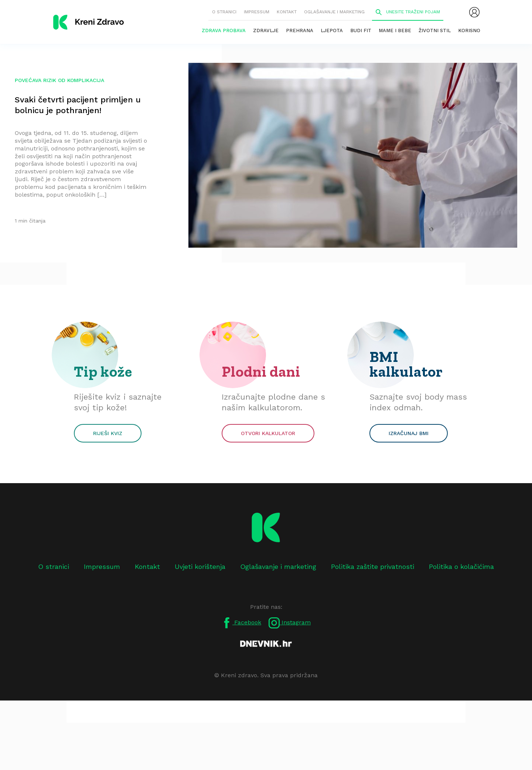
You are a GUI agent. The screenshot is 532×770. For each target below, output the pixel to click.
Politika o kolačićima (461, 567)
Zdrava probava (224, 30)
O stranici (224, 12)
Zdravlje (266, 30)
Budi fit (361, 30)
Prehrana (300, 30)
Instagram (290, 623)
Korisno (469, 30)
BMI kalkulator (406, 364)
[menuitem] (474, 12)
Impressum (257, 12)
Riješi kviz (108, 433)
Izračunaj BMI (409, 433)
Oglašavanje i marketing (334, 12)
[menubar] (474, 12)
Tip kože (103, 372)
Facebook (241, 623)
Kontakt (287, 12)
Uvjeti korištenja (200, 567)
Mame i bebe (395, 30)
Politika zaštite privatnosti (373, 567)
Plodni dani (261, 372)
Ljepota (332, 30)
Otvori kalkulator (268, 433)
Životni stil (435, 30)
